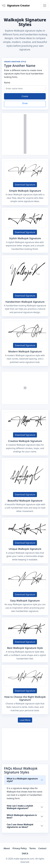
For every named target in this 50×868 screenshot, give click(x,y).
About (7, 848)
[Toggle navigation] (45, 6)
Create (25, 96)
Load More (25, 720)
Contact (42, 848)
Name (7, 83)
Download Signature (25, 185)
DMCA (25, 853)
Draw (25, 103)
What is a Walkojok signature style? (22, 780)
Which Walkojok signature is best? (22, 816)
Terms (33, 848)
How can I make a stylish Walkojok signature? (20, 807)
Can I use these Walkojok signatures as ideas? (20, 826)
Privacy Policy (20, 848)
